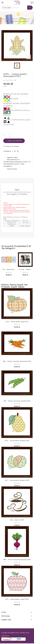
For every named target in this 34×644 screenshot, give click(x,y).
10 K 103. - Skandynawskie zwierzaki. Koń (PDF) (25, 269)
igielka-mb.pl (15, 633)
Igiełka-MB (9, 272)
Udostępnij (13, 151)
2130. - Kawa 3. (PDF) (17, 520)
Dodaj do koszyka (15, 141)
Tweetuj (15, 151)
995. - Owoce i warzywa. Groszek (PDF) (17, 401)
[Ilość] (6, 136)
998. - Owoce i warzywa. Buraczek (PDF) (17, 560)
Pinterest (18, 151)
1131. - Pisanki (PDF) (9, 269)
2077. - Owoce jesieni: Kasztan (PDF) (17, 480)
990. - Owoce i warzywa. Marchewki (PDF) (17, 361)
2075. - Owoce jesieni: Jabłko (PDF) (17, 599)
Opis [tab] (17, 190)
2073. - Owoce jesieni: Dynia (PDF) (17, 322)
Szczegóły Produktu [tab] (17, 194)
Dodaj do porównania (11, 146)
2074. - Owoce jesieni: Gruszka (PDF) (17, 441)
